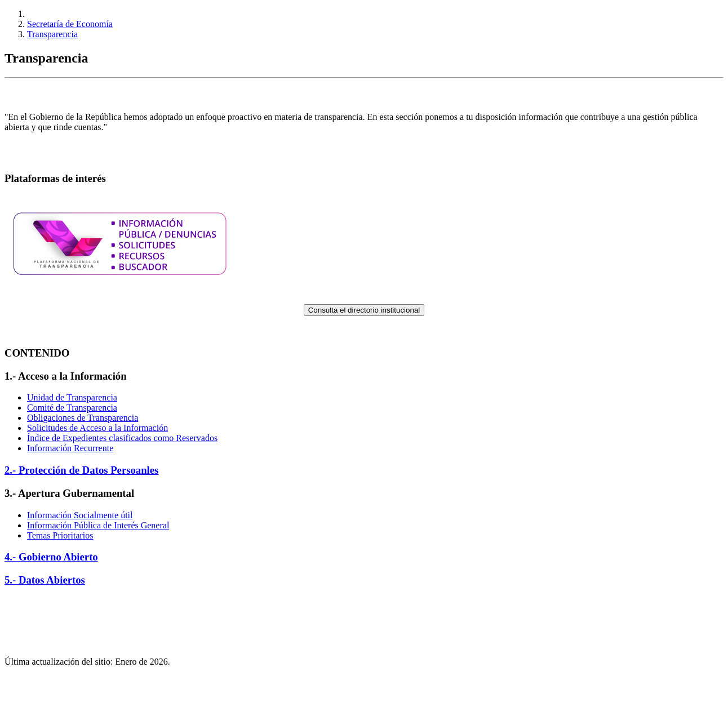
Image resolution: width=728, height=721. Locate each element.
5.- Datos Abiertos (45, 580)
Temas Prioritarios (60, 535)
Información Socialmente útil (80, 515)
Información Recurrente (70, 448)
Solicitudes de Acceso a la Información (97, 428)
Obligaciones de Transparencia (83, 418)
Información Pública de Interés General (98, 525)
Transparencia (52, 34)
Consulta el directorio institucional (364, 310)
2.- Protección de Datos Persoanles (81, 470)
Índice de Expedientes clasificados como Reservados (122, 438)
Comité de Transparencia (72, 408)
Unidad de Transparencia (72, 397)
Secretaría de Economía (70, 24)
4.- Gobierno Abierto (51, 557)
